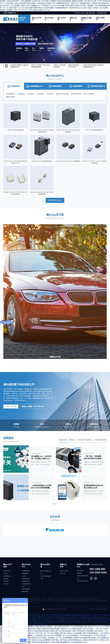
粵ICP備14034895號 (36, 610)
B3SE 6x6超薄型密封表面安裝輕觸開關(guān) (93, 66)
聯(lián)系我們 (100, 19)
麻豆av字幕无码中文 (91, 641)
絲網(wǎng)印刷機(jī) (28, 599)
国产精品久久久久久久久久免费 (97, 627)
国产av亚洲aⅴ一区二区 (93, 629)
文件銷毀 (59, 599)
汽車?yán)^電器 (35, 603)
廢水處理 (44, 599)
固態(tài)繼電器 (79, 100)
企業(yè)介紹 (7, 571)
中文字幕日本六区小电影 (37, 638)
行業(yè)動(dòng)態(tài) (82, 578)
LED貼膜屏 (66, 599)
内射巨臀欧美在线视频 (43, 627)
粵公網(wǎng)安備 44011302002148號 (55, 610)
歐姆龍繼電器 (26, 571)
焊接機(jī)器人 (51, 599)
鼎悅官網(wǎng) (22, 19)
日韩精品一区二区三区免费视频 (60, 638)
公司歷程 (6, 582)
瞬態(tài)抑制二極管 (83, 601)
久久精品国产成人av (42, 636)
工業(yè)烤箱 (80, 599)
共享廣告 (104, 601)
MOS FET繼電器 (92, 100)
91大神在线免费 (77, 627)
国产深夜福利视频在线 (61, 643)
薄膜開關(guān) (72, 601)
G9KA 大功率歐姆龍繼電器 (60, 66)
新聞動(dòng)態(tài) (86, 19)
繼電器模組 (25, 592)
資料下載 (62, 574)
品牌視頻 (6, 579)
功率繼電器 (52, 100)
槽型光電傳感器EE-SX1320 (74, 66)
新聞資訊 (79, 574)
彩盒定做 (72, 599)
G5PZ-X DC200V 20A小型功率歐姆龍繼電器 (40, 66)
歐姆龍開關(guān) (25, 575)
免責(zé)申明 (103, 610)
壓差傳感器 (30, 601)
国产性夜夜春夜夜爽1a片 (42, 643)
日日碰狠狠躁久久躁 (79, 643)
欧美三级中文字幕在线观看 (61, 631)
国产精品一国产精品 (60, 641)
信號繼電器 (42, 100)
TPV (99, 599)
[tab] (14, 92)
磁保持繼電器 (11, 100)
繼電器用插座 (11, 103)
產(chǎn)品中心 (49, 19)
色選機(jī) (38, 599)
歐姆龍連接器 (26, 579)
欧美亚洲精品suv (76, 641)
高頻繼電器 (21, 100)
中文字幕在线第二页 (88, 636)
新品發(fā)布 (80, 571)
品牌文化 (6, 574)
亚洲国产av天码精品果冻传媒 (84, 638)
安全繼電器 (31, 100)
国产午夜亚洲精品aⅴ (92, 634)
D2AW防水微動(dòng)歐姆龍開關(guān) (19, 66)
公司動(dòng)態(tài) (82, 581)
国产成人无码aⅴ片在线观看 (71, 634)
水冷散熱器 (94, 599)
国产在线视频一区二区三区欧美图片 (65, 636)
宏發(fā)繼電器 (26, 590)
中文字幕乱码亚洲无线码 (40, 631)
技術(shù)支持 (64, 571)
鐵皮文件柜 (46, 601)
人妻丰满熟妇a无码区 (62, 627)
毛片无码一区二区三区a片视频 (47, 634)
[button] (54, 510)
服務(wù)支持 (73, 19)
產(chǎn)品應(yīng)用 (46, 573)
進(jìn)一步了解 (11, 412)
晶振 (90, 601)
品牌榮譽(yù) (7, 577)
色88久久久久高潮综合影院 (72, 629)
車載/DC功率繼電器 (65, 100)
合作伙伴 (6, 584)
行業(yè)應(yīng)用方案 (46, 578)
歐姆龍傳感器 (26, 582)
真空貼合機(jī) (62, 601)
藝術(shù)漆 (54, 601)
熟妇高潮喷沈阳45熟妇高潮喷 (49, 629)
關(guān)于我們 (37, 19)
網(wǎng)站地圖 (94, 610)
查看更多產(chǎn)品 (55, 207)
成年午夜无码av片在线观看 (83, 631)
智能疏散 (87, 599)
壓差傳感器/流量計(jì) (26, 586)
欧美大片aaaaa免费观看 (42, 641)
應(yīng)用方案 (62, 19)
